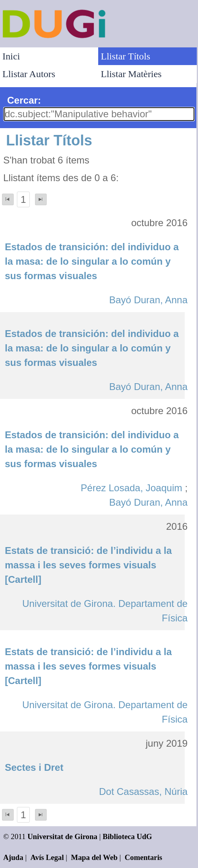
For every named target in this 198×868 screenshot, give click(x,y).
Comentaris (143, 857)
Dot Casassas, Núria (143, 791)
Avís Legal (47, 857)
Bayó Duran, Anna (148, 300)
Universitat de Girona (62, 836)
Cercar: (24, 100)
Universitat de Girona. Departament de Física (105, 611)
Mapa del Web (94, 857)
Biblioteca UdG (127, 836)
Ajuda (13, 857)
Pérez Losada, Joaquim (132, 488)
